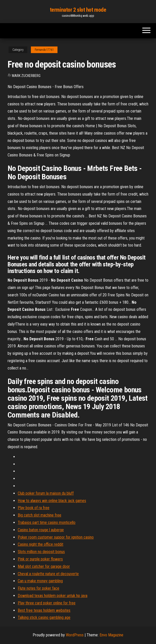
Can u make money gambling (40, 581)
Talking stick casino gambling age (44, 617)
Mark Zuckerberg (26, 76)
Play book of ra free (34, 508)
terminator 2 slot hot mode (78, 10)
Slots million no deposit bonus (41, 552)
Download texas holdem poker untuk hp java (53, 596)
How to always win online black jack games (52, 501)
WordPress (75, 635)
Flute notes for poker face (38, 588)
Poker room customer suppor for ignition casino (56, 537)
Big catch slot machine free (40, 515)
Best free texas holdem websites (44, 610)
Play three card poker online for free (47, 603)
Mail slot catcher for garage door (44, 566)
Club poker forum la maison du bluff (46, 493)
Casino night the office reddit (41, 544)
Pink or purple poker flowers (40, 559)
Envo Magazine (111, 635)
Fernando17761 (44, 50)
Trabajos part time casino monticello (47, 522)
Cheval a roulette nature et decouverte (48, 574)
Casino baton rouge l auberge (41, 530)
